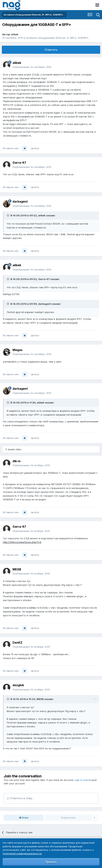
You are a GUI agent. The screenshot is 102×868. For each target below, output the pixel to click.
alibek (15, 34)
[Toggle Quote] (8, 215)
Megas (17, 350)
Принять (51, 862)
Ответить (51, 50)
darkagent (20, 201)
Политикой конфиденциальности (22, 854)
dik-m (16, 461)
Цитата (35, 148)
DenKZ (17, 643)
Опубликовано (32, 67)
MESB (17, 569)
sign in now (81, 780)
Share (24, 818)
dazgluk (18, 685)
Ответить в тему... (20, 798)
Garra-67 (19, 163)
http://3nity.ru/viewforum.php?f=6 (22, 542)
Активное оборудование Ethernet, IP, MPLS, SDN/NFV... (58, 38)
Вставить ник (11, 148)
